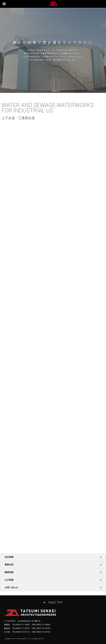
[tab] (53, 557)
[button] (53, 603)
